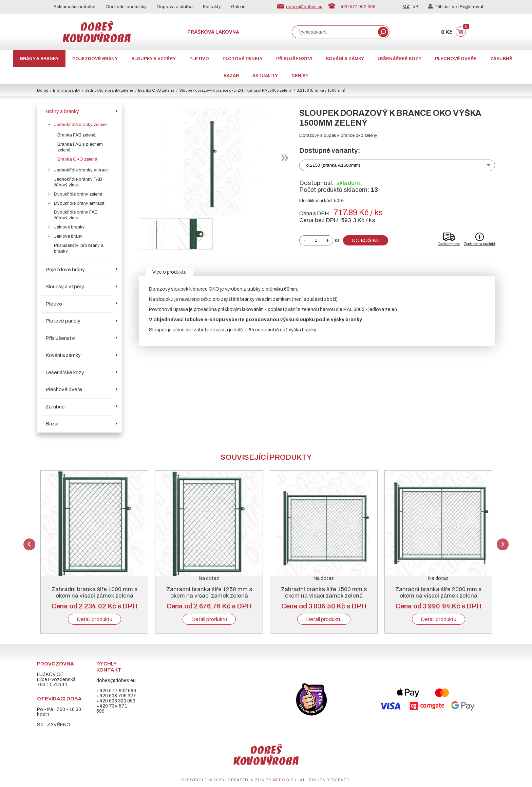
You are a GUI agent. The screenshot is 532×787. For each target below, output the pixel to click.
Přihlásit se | (444, 7)
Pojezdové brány (95, 59)
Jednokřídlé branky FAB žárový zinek (78, 182)
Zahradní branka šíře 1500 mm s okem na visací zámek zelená (324, 592)
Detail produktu (94, 619)
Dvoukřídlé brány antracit (79, 203)
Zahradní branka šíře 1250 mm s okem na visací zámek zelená (209, 592)
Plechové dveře (456, 59)
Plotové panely (243, 59)
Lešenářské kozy (400, 59)
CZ (406, 6)
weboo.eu (284, 780)
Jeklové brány (68, 236)
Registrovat (472, 7)
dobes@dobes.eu (304, 6)
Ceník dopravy (449, 244)
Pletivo (199, 59)
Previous (29, 544)
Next (503, 544)
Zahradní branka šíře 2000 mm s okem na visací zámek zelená (438, 592)
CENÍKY (300, 76)
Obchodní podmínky (126, 7)
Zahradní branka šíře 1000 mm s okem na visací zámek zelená (94, 592)
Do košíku (366, 240)
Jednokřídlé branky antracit (81, 170)
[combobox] (334, 32)
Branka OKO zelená (156, 90)
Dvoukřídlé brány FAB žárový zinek (76, 215)
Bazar (231, 76)
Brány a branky (39, 59)
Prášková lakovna (214, 32)
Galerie (238, 7)
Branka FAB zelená (77, 135)
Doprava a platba (175, 7)
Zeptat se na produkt (479, 244)
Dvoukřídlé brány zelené (78, 194)
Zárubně (501, 59)
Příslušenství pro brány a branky (79, 248)
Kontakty (212, 7)
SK (415, 6)
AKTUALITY (265, 76)
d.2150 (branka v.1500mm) (333, 165)
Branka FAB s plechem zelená (80, 147)
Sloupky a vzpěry (154, 59)
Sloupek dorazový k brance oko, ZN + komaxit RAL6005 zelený (235, 90)
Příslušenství (294, 59)
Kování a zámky (345, 59)
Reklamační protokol (74, 7)
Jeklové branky (69, 227)
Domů (43, 90)
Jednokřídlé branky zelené (109, 90)
